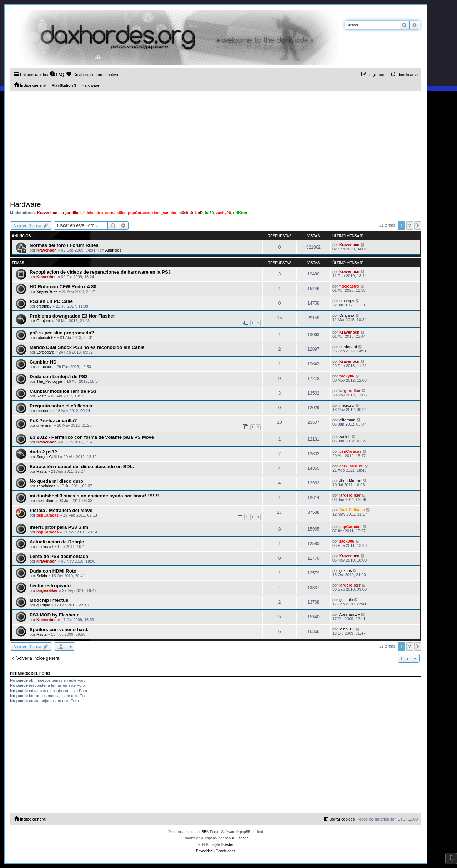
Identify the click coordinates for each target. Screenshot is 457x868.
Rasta (42, 396)
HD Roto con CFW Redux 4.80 (63, 287)
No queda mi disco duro (56, 481)
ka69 (209, 213)
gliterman (44, 425)
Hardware (26, 204)
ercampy (44, 306)
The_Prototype (49, 381)
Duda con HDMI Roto (53, 571)
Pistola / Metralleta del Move (61, 510)
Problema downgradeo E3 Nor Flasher (72, 316)
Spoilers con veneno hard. (59, 630)
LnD (199, 213)
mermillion (45, 501)
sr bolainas (46, 486)
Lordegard (45, 352)
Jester (228, 845)
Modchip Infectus (49, 600)
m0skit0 (186, 213)
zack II (345, 437)
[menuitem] (57, 75)
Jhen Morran (350, 481)
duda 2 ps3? (43, 452)
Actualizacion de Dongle (57, 542)
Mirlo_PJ (347, 629)
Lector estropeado (50, 586)
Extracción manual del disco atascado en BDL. (82, 466)
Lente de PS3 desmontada (59, 556)
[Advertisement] (216, 145)
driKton (240, 213)
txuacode (44, 367)
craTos (42, 547)
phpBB (201, 832)
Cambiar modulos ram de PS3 (63, 391)
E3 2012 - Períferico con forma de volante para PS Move (92, 437)
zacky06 (224, 213)
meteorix (44, 411)
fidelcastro (93, 213)
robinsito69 (46, 337)
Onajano (44, 321)
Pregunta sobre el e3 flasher (61, 406)
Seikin (42, 576)
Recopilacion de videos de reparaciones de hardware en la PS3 (100, 272)
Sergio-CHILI (48, 457)
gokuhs (345, 570)
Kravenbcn (47, 213)
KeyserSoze (47, 291)
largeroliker (70, 213)
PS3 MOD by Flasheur (54, 615)
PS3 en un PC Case (51, 301)
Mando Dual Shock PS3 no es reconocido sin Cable (87, 347)
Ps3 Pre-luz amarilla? (53, 420)
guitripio (43, 605)
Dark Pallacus (352, 510)
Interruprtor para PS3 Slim (59, 527)
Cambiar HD (43, 362)
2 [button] (410, 225)
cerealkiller (116, 213)
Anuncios (113, 250)
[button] (418, 225)
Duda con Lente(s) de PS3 (59, 377)
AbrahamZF (350, 614)
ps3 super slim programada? (62, 333)
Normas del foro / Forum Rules (64, 245)
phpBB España (237, 838)
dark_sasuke (164, 213)
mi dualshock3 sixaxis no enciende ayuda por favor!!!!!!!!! (94, 496)
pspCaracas (139, 213)
